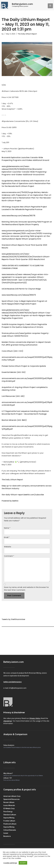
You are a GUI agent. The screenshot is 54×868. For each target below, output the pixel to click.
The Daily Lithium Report (27, 34)
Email (7, 537)
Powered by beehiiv (10, 501)
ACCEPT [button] (23, 863)
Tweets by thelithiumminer (13, 619)
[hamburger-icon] (50, 6)
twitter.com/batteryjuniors (13, 682)
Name (7, 528)
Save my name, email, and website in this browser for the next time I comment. (26, 589)
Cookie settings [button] (10, 863)
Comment (9, 556)
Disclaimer (8, 721)
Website (8, 547)
